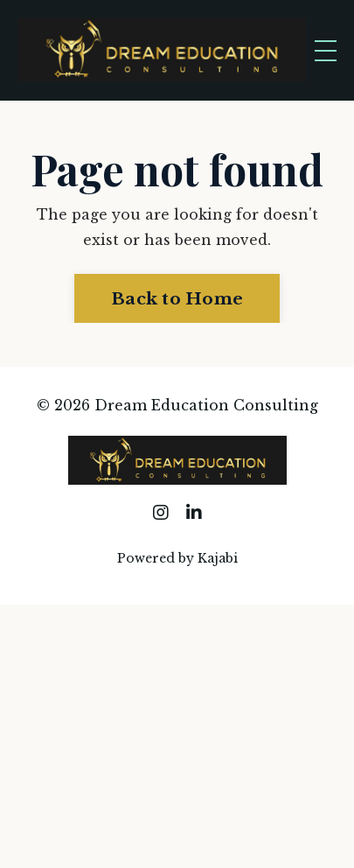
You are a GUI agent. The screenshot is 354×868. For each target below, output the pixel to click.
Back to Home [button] (177, 298)
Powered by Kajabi (177, 558)
